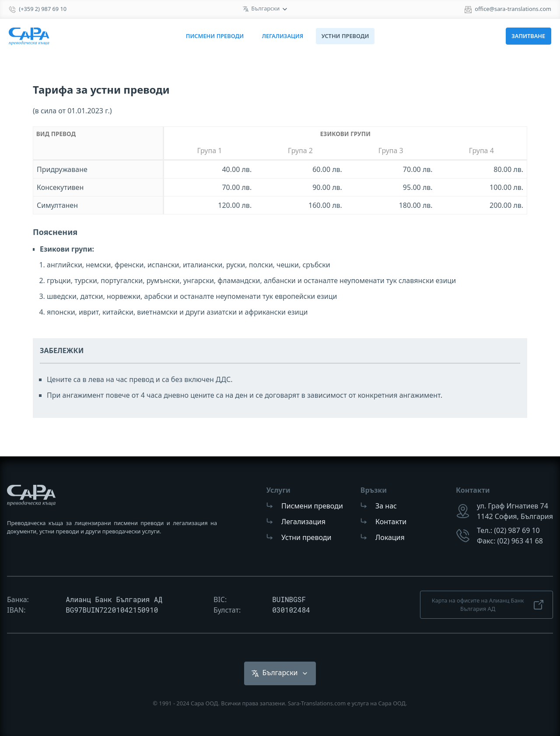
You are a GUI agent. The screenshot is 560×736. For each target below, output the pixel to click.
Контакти (391, 522)
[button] (280, 673)
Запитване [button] (528, 36)
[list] (266, 9)
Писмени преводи (215, 36)
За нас (386, 506)
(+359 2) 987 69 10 (43, 9)
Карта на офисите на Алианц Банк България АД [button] (489, 605)
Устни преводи (306, 537)
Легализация (283, 36)
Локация (390, 537)
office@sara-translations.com (513, 9)
